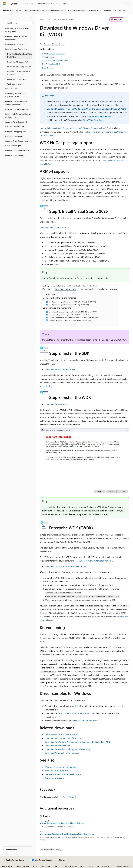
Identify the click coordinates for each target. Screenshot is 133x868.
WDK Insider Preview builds (92, 128)
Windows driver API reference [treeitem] (17, 150)
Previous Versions (23, 866)
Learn (42, 19)
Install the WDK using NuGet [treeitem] (19, 62)
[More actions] (127, 19)
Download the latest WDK (56, 404)
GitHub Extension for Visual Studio (73, 713)
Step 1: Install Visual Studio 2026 (55, 61)
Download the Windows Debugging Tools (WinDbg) (68, 749)
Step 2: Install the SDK (51, 64)
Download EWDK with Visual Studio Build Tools (66, 566)
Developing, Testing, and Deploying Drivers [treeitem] (15, 95)
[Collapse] (32, 17)
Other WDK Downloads (100, 116)
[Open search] (121, 4)
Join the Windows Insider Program (55, 128)
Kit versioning (46, 386)
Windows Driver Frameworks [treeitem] (17, 122)
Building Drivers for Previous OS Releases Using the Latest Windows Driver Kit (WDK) (87, 109)
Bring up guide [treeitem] (11, 89)
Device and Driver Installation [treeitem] (17, 109)
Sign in (127, 3)
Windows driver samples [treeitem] (15, 155)
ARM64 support (48, 57)
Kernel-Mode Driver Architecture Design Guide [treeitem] (18, 116)
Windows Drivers (67, 19)
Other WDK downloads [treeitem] (16, 79)
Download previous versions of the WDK (63, 738)
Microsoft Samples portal (87, 721)
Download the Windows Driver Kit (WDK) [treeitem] (20, 56)
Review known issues (54, 778)
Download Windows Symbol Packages (62, 753)
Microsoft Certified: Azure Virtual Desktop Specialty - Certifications (67, 834)
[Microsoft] (5, 4)
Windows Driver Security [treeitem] (15, 127)
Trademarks (107, 866)
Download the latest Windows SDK (60, 369)
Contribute (45, 866)
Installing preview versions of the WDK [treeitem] (19, 73)
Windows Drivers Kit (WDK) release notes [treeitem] (16, 38)
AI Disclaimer (7, 866)
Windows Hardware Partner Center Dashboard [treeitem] (16, 103)
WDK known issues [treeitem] (15, 84)
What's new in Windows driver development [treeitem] (17, 30)
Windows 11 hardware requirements (61, 767)
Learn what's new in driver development (63, 774)
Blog (34, 866)
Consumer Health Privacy (74, 866)
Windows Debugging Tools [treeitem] (16, 131)
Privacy (56, 866)
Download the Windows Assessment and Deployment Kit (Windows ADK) (78, 742)
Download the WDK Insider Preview (61, 735)
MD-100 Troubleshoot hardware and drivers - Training (62, 823)
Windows (52, 19)
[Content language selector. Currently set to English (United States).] (14, 860)
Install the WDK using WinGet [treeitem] (19, 66)
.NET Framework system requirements (95, 561)
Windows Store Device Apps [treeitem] (16, 141)
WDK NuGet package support (54, 54)
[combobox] (18, 23)
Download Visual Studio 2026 (53, 227)
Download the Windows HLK (58, 745)
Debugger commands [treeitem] (14, 136)
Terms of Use (94, 866)
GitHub (78, 706)
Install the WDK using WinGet (58, 771)
